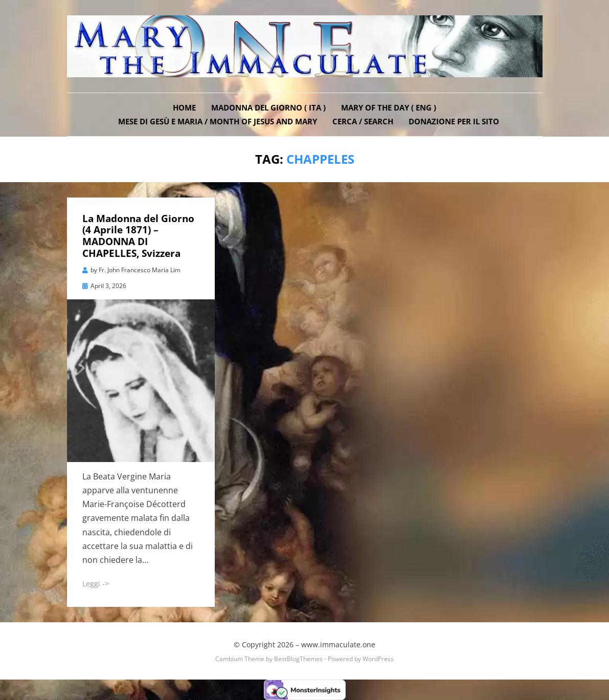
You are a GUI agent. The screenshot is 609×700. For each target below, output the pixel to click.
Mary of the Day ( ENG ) (389, 107)
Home (184, 107)
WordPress (378, 659)
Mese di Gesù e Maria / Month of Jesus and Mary (218, 121)
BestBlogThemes (298, 659)
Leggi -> (96, 584)
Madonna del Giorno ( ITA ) (268, 107)
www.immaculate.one (338, 644)
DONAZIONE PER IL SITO (454, 121)
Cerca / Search (363, 121)
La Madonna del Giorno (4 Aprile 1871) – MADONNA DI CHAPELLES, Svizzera (138, 236)
